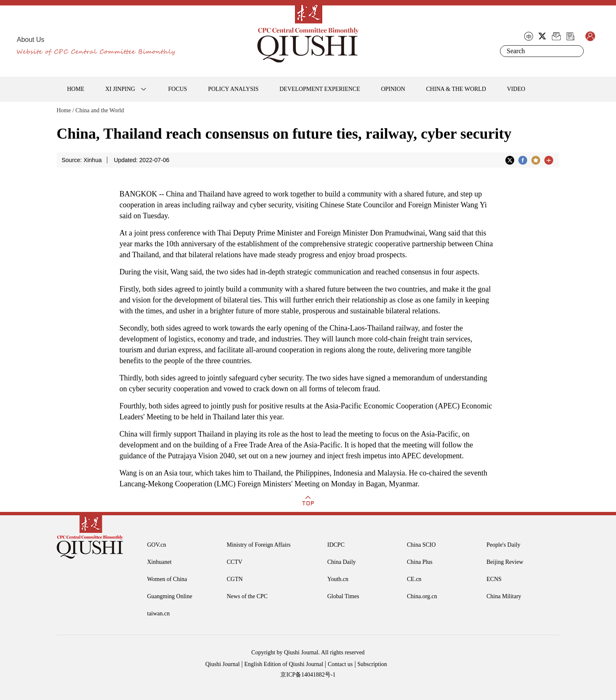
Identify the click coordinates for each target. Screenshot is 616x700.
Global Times (343, 596)
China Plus (420, 562)
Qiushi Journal (223, 664)
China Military (504, 596)
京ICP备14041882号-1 (308, 675)
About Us (31, 40)
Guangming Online (170, 596)
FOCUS (177, 89)
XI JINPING (120, 89)
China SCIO (421, 545)
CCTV (234, 562)
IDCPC (336, 545)
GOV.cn (157, 545)
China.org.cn (422, 596)
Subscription (372, 664)
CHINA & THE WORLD (456, 89)
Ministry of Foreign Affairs (259, 545)
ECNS (494, 579)
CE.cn (414, 579)
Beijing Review (505, 562)
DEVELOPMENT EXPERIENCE (320, 89)
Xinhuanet (159, 562)
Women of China (167, 579)
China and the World (100, 110)
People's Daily (503, 545)
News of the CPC (247, 596)
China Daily (342, 562)
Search (576, 51)
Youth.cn (338, 579)
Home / (65, 110)
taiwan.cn (158, 613)
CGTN (235, 579)
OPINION (393, 89)
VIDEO (516, 89)
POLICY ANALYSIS (233, 89)
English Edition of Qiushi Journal (284, 664)
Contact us (340, 664)
